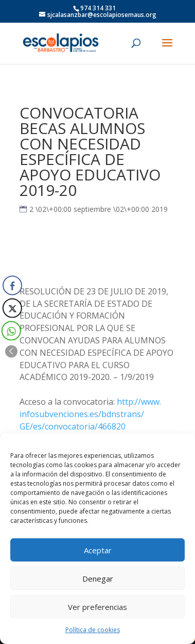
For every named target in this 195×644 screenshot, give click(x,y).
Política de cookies (93, 630)
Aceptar (98, 550)
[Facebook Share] (12, 285)
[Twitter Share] (11, 308)
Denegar (98, 579)
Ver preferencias (98, 607)
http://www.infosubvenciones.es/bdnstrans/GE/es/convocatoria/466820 (90, 414)
